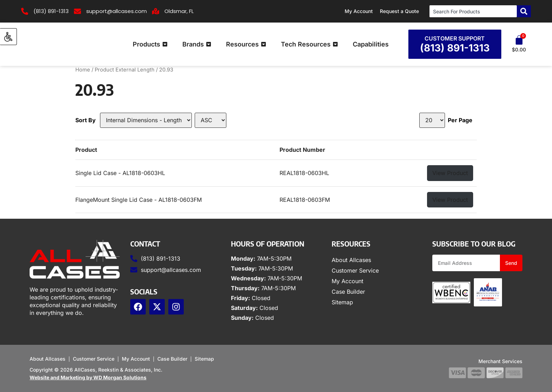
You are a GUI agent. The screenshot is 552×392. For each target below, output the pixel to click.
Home (83, 70)
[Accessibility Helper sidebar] (8, 37)
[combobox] (473, 11)
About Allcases (351, 260)
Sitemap (342, 302)
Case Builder (348, 292)
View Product (450, 173)
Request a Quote (399, 11)
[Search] (524, 11)
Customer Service (355, 270)
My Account (359, 11)
